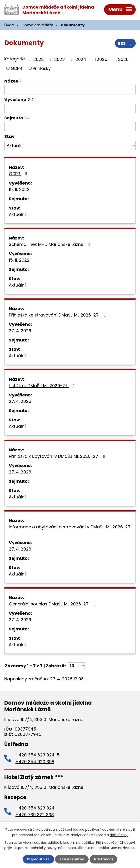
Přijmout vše (38, 859)
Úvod (9, 25)
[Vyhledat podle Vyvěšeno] (70, 109)
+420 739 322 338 (35, 815)
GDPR (16, 68)
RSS (125, 43)
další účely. (119, 835)
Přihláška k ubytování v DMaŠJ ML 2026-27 (58, 456)
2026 (123, 59)
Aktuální (17, 214)
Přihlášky (42, 68)
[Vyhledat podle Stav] (70, 146)
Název (11, 81)
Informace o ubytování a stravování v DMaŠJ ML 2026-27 (70, 530)
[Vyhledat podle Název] (70, 90)
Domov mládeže (37, 25)
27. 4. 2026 (20, 331)
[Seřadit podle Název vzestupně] (21, 80)
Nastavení (103, 859)
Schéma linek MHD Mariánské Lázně (50, 244)
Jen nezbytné (72, 859)
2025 (102, 59)
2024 (81, 59)
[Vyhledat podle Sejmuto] (70, 127)
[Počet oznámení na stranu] (76, 666)
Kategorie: (15, 59)
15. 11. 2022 (19, 189)
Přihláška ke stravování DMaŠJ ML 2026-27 (58, 315)
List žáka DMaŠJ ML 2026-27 (43, 386)
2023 (60, 59)
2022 (39, 59)
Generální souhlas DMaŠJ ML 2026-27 (53, 604)
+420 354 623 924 (35, 755)
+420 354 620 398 (35, 762)
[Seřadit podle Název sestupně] (21, 82)
